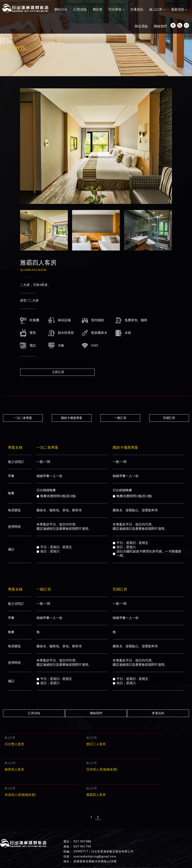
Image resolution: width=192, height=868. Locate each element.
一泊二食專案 (20, 418)
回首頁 (69, 844)
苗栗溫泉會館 (152, 856)
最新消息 (179, 9)
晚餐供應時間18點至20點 (56, 496)
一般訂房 (121, 418)
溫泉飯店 (101, 856)
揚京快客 (82, 865)
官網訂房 (172, 418)
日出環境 (116, 9)
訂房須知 (80, 9)
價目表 (97, 9)
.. (109, 865)
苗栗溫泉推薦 (47, 856)
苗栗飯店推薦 (27, 856)
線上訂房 (157, 9)
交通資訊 (137, 9)
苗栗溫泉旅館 (67, 856)
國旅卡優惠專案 (71, 418)
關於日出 (61, 9)
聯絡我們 (160, 26)
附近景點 (141, 26)
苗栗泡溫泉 (85, 856)
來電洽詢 (159, 713)
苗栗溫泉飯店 (118, 856)
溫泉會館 (135, 856)
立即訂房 (58, 372)
